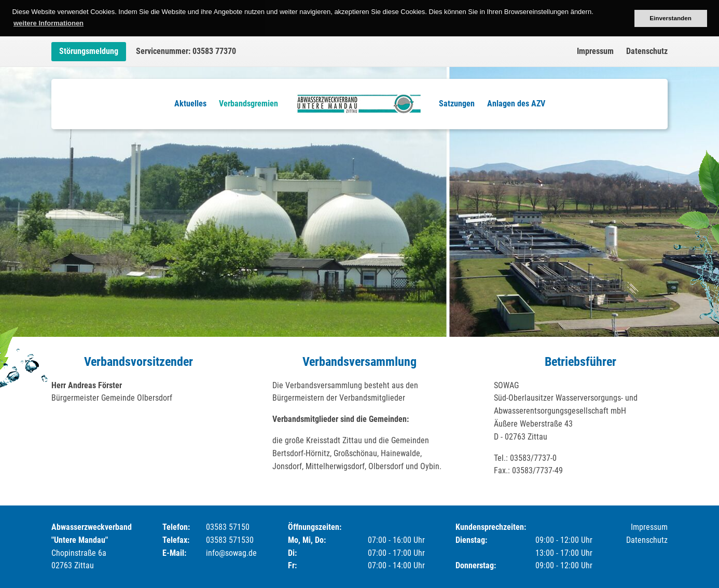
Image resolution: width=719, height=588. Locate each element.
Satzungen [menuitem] (457, 104)
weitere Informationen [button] (49, 23)
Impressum (595, 51)
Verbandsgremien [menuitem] (248, 104)
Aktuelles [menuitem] (190, 104)
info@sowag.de (231, 553)
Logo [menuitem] (358, 104)
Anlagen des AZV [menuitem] (516, 104)
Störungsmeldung (89, 51)
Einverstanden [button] (670, 18)
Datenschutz (647, 51)
